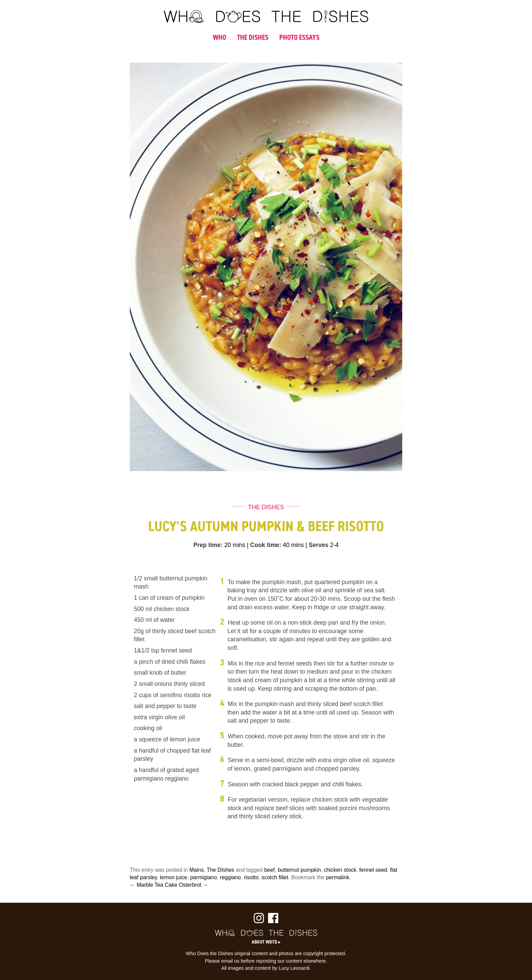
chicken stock (340, 870)
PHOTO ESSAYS (299, 37)
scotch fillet (275, 877)
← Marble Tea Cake (154, 885)
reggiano (231, 877)
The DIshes (221, 870)
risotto (251, 877)
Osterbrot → (193, 885)
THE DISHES (253, 37)
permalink (338, 877)
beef (270, 870)
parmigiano (203, 877)
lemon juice (174, 877)
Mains (197, 870)
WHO (220, 37)
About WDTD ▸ (266, 942)
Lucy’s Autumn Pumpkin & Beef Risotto (266, 526)
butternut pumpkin (299, 870)
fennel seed (373, 870)
